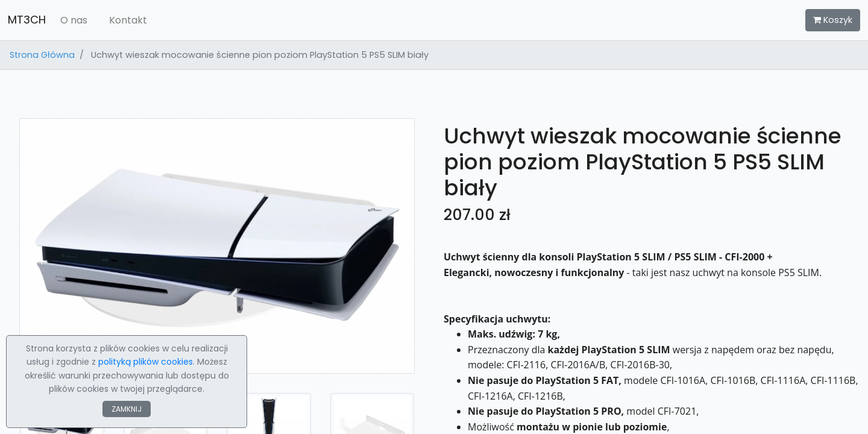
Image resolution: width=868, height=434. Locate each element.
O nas (74, 20)
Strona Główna (42, 55)
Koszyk (833, 20)
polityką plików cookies (146, 362)
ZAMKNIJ (127, 409)
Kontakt (128, 20)
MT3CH (27, 20)
